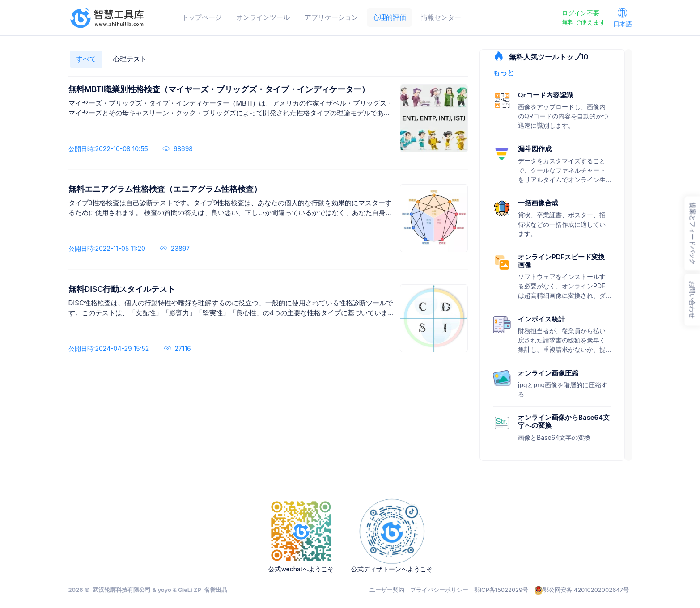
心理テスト (130, 59)
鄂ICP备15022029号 (501, 590)
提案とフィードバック (693, 234)
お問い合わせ (692, 300)
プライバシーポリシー (439, 590)
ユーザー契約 (387, 590)
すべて (86, 59)
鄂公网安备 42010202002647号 (581, 590)
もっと (504, 72)
